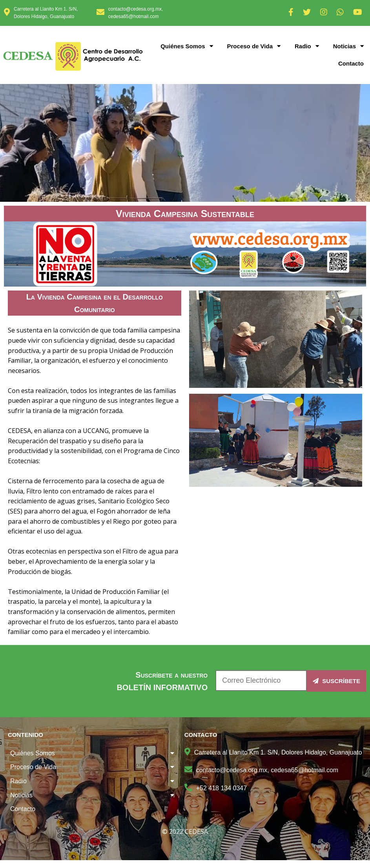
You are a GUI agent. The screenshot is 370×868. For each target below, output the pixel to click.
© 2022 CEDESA (185, 831)
